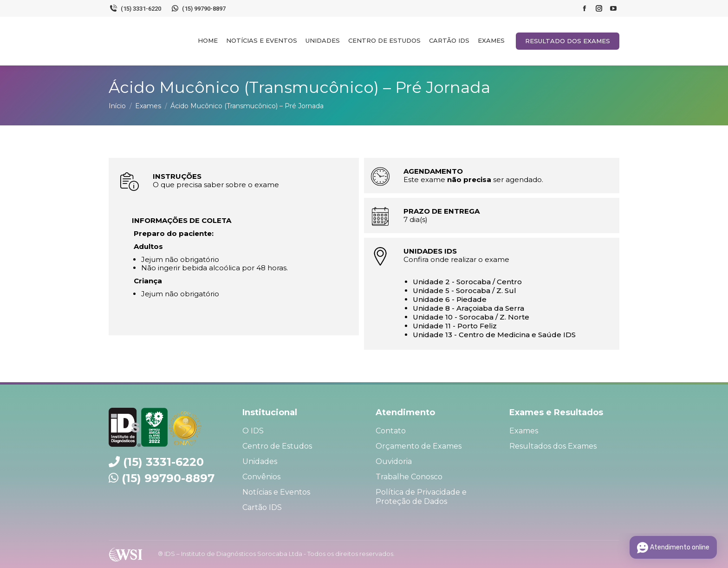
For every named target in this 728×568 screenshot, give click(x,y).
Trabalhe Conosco (409, 477)
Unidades (260, 461)
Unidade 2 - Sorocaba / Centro (467, 282)
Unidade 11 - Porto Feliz (455, 326)
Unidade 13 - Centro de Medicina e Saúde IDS (494, 335)
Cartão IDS (262, 507)
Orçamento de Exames (419, 446)
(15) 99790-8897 (198, 8)
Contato (391, 431)
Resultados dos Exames (553, 446)
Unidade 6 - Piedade (450, 299)
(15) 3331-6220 (135, 8)
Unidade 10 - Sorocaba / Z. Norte (471, 317)
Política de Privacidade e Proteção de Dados (421, 497)
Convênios (261, 477)
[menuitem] (208, 40)
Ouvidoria (394, 461)
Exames (524, 431)
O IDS (253, 431)
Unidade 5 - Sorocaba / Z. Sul (465, 291)
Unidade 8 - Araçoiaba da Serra (468, 308)
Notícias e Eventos (276, 492)
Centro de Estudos (277, 446)
